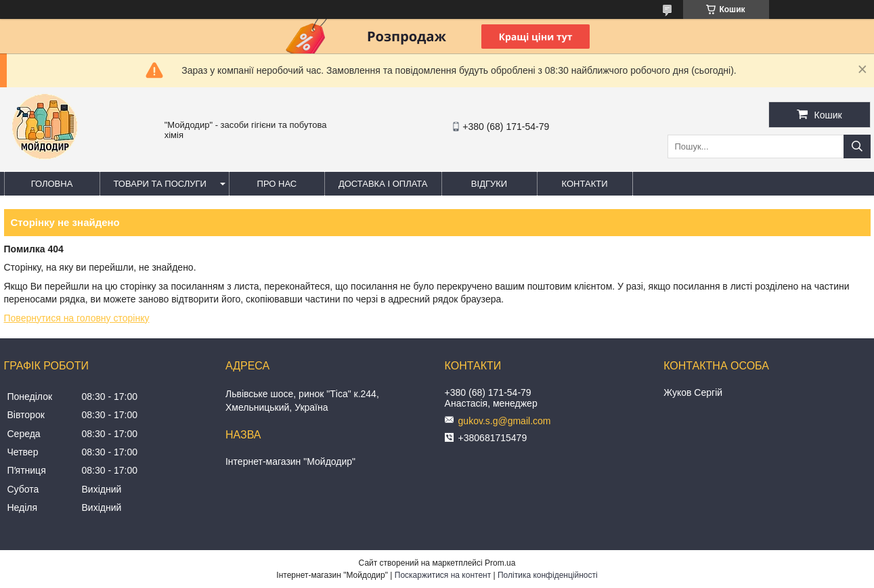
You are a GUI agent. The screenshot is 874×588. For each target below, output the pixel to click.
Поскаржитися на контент (443, 575)
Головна (52, 184)
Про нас (277, 184)
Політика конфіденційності (548, 575)
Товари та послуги (160, 184)
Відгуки (489, 184)
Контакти (585, 184)
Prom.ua (500, 563)
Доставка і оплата (383, 184)
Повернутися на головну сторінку (77, 318)
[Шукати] (857, 146)
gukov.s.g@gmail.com (505, 421)
